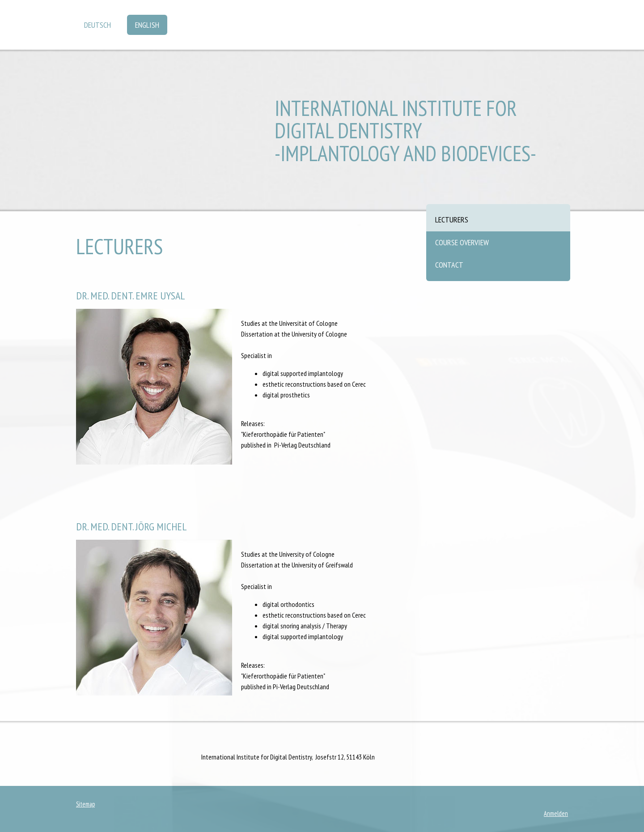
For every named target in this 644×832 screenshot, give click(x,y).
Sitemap (85, 804)
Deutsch (97, 25)
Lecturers (452, 220)
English (147, 25)
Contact (449, 265)
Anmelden (556, 813)
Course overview (462, 242)
